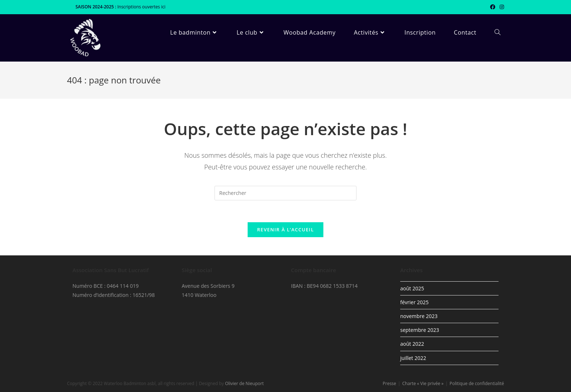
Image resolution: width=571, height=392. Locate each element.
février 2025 (414, 302)
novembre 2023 (419, 316)
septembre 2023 (420, 330)
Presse (389, 383)
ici (163, 7)
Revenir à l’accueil (285, 230)
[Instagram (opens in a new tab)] (501, 7)
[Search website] (497, 32)
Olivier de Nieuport (244, 383)
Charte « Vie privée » (423, 383)
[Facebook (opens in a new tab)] (493, 7)
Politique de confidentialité (477, 383)
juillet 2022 (413, 358)
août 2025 (412, 288)
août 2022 (412, 344)
